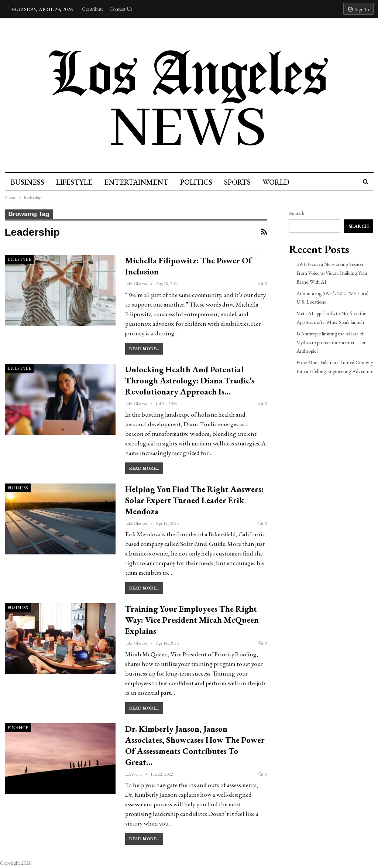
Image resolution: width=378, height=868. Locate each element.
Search (297, 213)
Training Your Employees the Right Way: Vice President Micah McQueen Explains (192, 620)
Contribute (93, 9)
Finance (18, 728)
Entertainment (138, 182)
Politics (200, 182)
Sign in (358, 9)
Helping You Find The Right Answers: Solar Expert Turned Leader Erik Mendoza (194, 500)
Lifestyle (75, 182)
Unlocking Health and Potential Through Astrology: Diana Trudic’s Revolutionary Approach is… (190, 380)
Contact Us (121, 9)
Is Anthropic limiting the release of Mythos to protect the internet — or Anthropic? (331, 342)
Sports (242, 182)
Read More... (144, 349)
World (281, 182)
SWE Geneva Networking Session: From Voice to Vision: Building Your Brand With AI (332, 273)
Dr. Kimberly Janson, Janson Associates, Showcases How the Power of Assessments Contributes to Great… (195, 745)
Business (28, 182)
